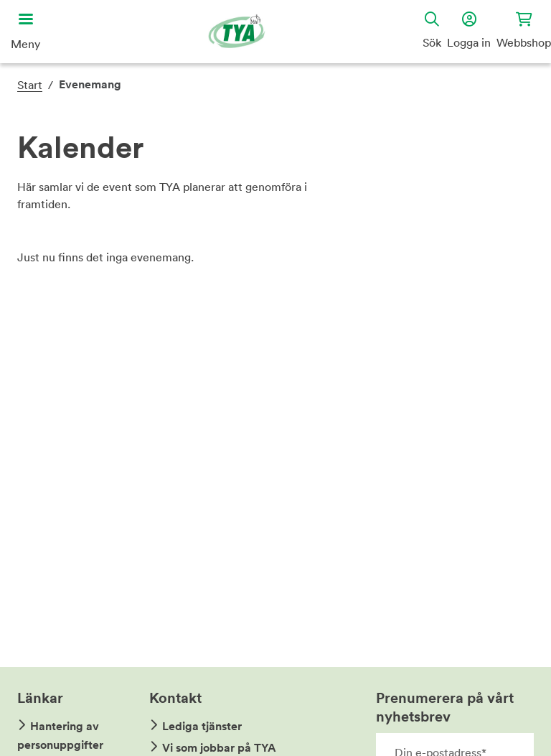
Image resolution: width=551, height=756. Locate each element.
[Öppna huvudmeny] (25, 32)
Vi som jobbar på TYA (219, 748)
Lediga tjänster (202, 726)
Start (30, 85)
